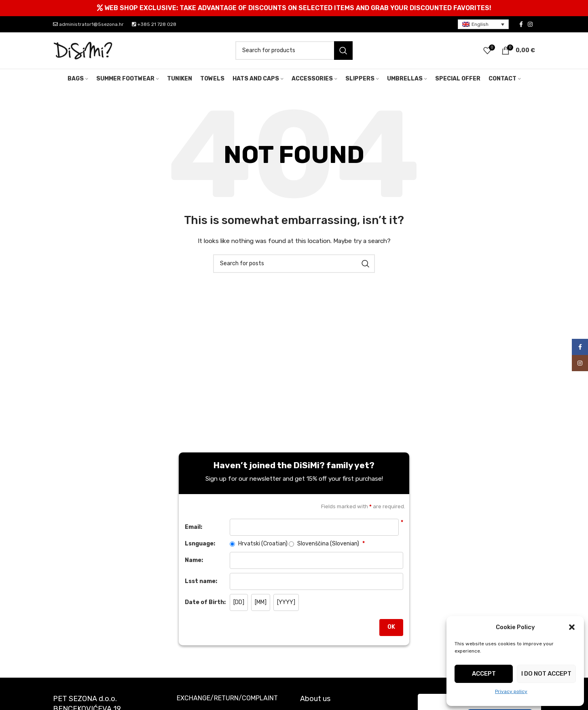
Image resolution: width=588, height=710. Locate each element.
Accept (484, 674)
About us (315, 699)
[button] (572, 627)
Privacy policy (511, 691)
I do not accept (546, 674)
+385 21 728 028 (154, 24)
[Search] (294, 51)
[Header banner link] (294, 8)
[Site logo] (83, 50)
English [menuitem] (480, 24)
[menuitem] (483, 24)
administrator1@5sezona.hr (88, 24)
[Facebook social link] (521, 24)
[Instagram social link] (530, 24)
